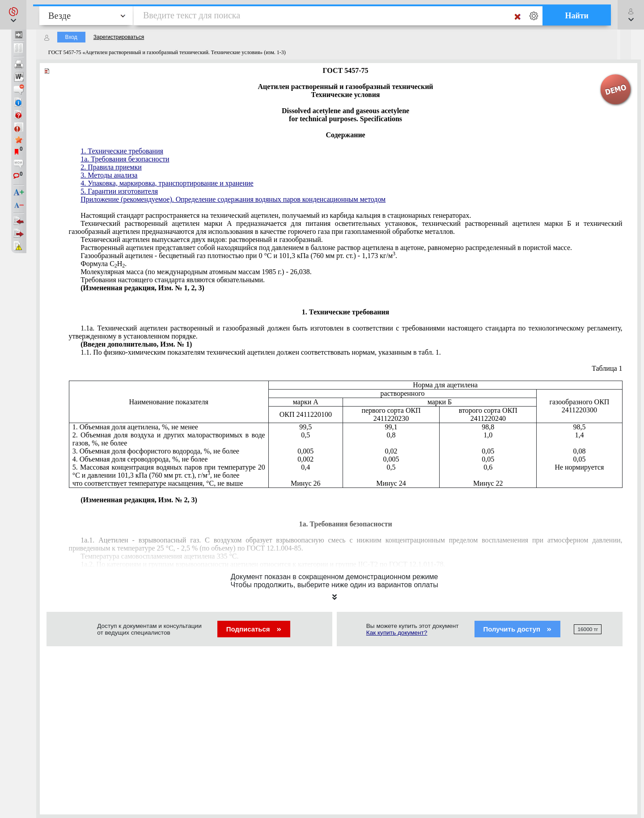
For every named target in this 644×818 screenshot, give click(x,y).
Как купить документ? (397, 633)
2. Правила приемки (111, 167)
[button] (13, 15)
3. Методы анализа (109, 175)
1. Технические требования (122, 151)
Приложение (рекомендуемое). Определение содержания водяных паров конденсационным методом (233, 199)
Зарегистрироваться (119, 37)
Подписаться (254, 629)
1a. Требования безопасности (125, 159)
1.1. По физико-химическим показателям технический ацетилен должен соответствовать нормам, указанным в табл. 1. (261, 352)
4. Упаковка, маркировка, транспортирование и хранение (167, 183)
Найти (577, 16)
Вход (71, 37)
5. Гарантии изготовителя (119, 191)
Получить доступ (518, 629)
